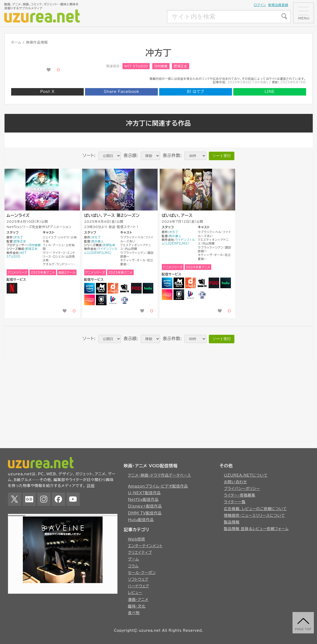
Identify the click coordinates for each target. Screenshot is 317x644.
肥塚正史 (181, 66)
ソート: (89, 155)
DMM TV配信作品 (145, 513)
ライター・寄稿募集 (240, 495)
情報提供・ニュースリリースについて (255, 515)
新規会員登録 (278, 5)
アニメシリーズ (18, 272)
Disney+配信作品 (145, 506)
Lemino (90, 300)
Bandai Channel (125, 300)
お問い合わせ (236, 482)
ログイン (260, 5)
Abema (101, 288)
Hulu (148, 288)
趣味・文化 (137, 606)
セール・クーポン (142, 573)
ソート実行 (222, 156)
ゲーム (134, 559)
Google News (29, 499)
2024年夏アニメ (198, 267)
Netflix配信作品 (143, 499)
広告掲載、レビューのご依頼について (255, 509)
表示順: (131, 155)
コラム (133, 566)
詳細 (91, 486)
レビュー (135, 593)
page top (303, 629)
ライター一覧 (235, 502)
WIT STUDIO (136, 66)
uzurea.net (150, 631)
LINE (270, 92)
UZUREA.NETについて (246, 475)
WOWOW (113, 300)
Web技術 (137, 539)
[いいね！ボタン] (49, 70)
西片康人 (98, 241)
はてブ (195, 92)
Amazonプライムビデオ (90, 288)
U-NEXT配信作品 (144, 493)
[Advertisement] (128, 17)
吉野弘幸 (109, 245)
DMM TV (125, 288)
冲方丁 (18, 237)
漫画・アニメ (138, 600)
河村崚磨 (161, 66)
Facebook (58, 499)
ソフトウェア (138, 579)
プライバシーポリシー (242, 489)
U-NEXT (101, 300)
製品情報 (232, 522)
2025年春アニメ (43, 272)
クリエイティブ (140, 552)
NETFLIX (12, 288)
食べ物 (134, 613)
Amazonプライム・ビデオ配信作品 (158, 486)
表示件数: (172, 155)
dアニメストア (113, 288)
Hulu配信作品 (141, 520)
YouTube (73, 499)
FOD (136, 288)
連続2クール (67, 272)
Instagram (44, 499)
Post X (47, 92)
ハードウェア (139, 586)
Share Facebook (122, 92)
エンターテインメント (145, 546)
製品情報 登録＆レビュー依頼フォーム (256, 529)
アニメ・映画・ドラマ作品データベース (160, 475)
